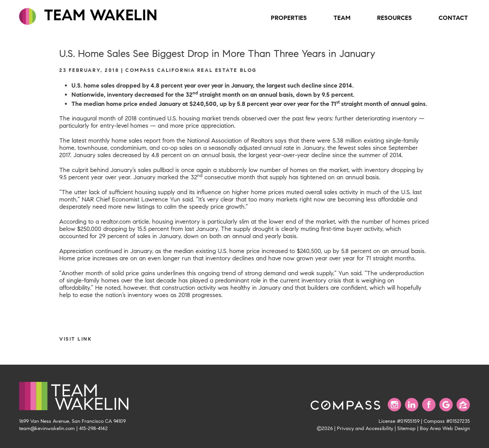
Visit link (76, 339)
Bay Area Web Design (445, 429)
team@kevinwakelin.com (47, 429)
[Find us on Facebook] (429, 405)
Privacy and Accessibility (365, 429)
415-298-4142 (93, 429)
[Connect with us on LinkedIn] (412, 405)
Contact (453, 18)
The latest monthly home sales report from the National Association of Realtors (166, 140)
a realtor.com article (122, 222)
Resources (394, 18)
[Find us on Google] (446, 405)
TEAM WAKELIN (88, 15)
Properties (289, 18)
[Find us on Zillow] (463, 405)
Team (342, 18)
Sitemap (406, 429)
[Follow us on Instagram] (394, 405)
